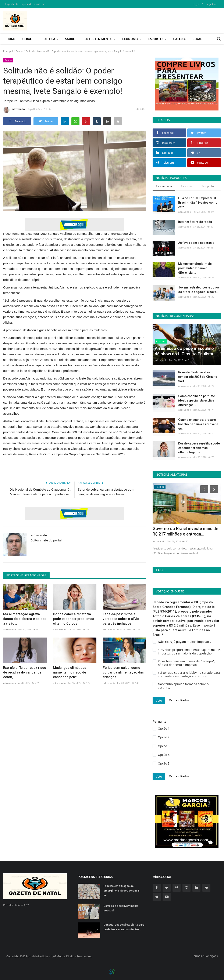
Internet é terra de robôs (195, 222)
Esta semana (164, 186)
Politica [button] (50, 39)
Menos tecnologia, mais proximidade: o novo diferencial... (195, 268)
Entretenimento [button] (100, 39)
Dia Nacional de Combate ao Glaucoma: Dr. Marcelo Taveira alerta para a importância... (40, 492)
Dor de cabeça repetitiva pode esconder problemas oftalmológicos (74, 619)
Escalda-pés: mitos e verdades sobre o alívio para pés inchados (121, 619)
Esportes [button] (157, 39)
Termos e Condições (205, 956)
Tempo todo (209, 186)
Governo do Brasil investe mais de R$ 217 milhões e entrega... (185, 531)
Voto (159, 700)
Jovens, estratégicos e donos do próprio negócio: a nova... (199, 290)
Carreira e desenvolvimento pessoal (121, 908)
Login (196, 4)
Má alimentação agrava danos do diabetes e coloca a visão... (25, 619)
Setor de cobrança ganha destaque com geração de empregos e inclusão (106, 492)
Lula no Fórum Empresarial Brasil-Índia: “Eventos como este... (198, 203)
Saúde (19, 51)
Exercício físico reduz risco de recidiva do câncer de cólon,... (25, 672)
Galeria (179, 39)
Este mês (187, 186)
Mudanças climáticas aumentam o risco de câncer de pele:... (70, 672)
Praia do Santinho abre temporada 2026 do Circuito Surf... (198, 377)
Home (11, 39)
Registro (211, 4)
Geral (197, 39)
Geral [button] (29, 39)
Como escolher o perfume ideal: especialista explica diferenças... (197, 400)
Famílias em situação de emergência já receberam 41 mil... (122, 891)
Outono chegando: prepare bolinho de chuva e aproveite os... (198, 424)
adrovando (14, 110)
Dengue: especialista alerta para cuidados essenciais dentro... (124, 927)
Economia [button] (132, 39)
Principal (8, 51)
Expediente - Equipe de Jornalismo (25, 4)
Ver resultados (179, 700)
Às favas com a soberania (196, 243)
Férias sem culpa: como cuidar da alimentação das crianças (123, 672)
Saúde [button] (71, 39)
